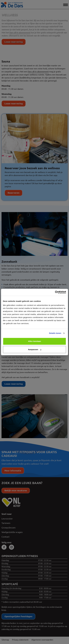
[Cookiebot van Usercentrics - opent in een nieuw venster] (55, 292)
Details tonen (55, 333)
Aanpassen (35, 349)
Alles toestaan (34, 341)
